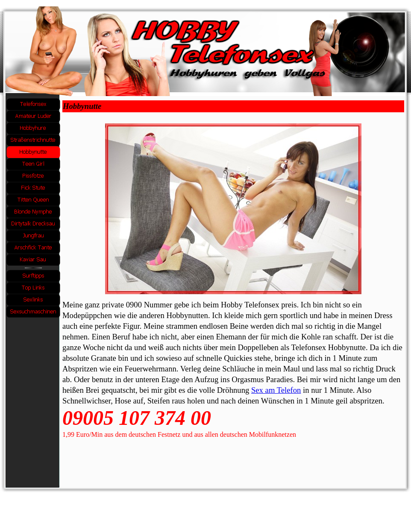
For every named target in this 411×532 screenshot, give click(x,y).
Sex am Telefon (276, 390)
